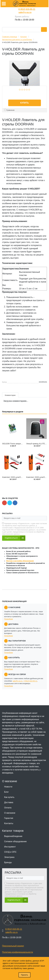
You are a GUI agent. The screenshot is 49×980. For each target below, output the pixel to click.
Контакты (9, 823)
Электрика (9, 857)
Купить (24, 103)
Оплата (8, 808)
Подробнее (8, 619)
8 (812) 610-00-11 (27, 9)
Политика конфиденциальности (18, 952)
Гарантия (9, 818)
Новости (8, 787)
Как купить (9, 797)
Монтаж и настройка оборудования (20, 561)
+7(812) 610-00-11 (30, 681)
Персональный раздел (13, 946)
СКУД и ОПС (10, 852)
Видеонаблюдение (13, 836)
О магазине (10, 813)
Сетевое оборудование (15, 841)
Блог (6, 792)
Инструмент (10, 847)
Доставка (9, 802)
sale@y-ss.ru (25, 12)
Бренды (8, 862)
